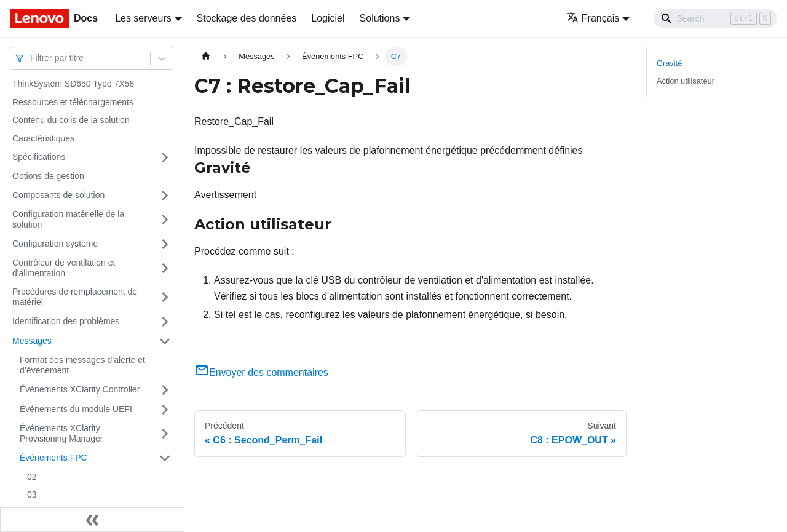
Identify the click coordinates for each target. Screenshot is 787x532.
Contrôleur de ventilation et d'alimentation (64, 268)
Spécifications (39, 157)
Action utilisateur (686, 81)
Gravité (669, 63)
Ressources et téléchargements (73, 102)
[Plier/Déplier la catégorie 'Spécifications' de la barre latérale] (165, 157)
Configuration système (55, 244)
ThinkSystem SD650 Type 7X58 (73, 84)
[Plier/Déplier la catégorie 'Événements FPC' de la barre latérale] (165, 458)
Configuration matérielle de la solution (68, 220)
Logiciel (328, 18)
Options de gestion (48, 176)
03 (32, 494)
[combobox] (31, 58)
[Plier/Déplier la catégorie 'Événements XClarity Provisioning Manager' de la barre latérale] (165, 434)
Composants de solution (58, 195)
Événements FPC (53, 458)
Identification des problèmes (66, 321)
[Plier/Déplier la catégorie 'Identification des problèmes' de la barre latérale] (165, 322)
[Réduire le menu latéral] (92, 520)
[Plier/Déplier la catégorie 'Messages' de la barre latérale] (165, 341)
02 (32, 477)
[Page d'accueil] (206, 56)
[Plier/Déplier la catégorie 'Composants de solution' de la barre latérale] (165, 196)
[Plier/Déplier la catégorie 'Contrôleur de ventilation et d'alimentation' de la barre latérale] (165, 268)
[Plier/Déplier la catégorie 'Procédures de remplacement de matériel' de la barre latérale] (165, 297)
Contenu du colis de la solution (71, 120)
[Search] (716, 18)
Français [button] (593, 18)
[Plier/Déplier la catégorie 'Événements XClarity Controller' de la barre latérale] (165, 390)
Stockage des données (247, 18)
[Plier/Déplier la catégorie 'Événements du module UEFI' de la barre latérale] (165, 410)
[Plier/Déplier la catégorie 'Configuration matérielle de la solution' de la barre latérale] (165, 220)
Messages (32, 341)
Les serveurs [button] (143, 18)
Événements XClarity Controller (80, 389)
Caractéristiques (43, 138)
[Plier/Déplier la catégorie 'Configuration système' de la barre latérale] (165, 244)
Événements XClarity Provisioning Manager (61, 434)
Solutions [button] (380, 18)
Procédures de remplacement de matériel (75, 297)
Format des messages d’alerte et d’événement (82, 365)
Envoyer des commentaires (261, 372)
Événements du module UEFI (76, 409)
